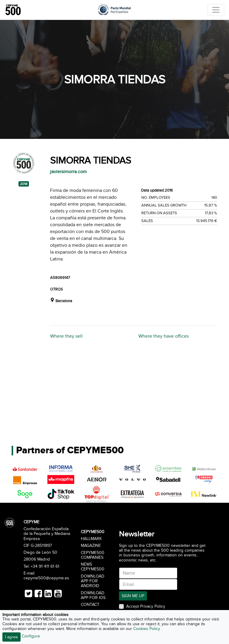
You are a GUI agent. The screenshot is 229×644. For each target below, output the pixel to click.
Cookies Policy (147, 629)
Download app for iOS (93, 595)
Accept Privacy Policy (146, 606)
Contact (90, 605)
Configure (31, 636)
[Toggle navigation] (216, 10)
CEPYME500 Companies (93, 555)
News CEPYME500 (93, 567)
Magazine (91, 546)
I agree (11, 637)
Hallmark (91, 539)
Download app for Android (93, 581)
